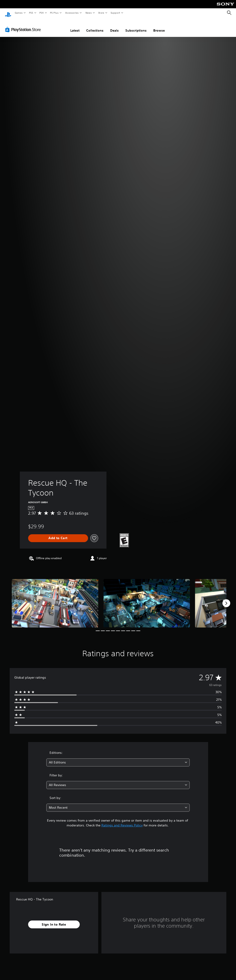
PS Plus (54, 13)
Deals (114, 26)
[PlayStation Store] (24, 25)
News (89, 13)
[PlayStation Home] (8, 13)
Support (115, 13)
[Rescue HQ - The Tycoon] (55, 599)
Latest (75, 26)
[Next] (226, 599)
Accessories (72, 13)
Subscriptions (136, 26)
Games (18, 13)
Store (101, 13)
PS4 (41, 13)
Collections (95, 26)
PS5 (31, 13)
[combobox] (118, 758)
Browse (159, 26)
